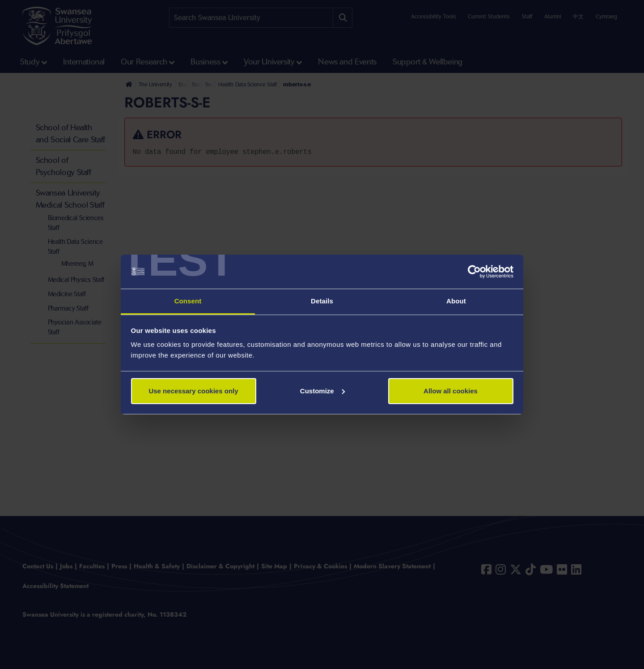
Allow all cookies (451, 391)
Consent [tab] (188, 301)
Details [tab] (322, 301)
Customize (322, 391)
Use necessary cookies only (193, 391)
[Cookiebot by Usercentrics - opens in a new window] (474, 272)
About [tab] (456, 301)
